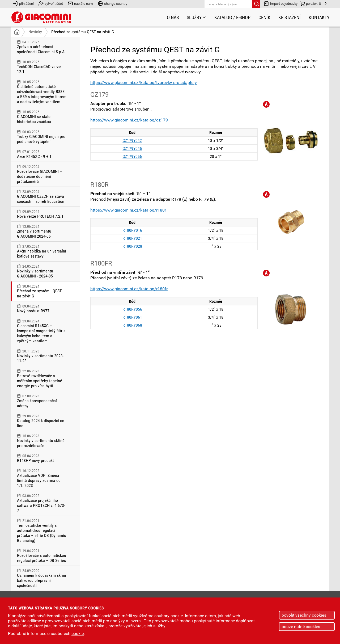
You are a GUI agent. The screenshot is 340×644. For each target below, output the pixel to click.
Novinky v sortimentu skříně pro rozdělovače (42, 441)
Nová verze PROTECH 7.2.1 (42, 214)
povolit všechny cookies (304, 615)
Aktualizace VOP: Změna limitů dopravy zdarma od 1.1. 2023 (42, 478)
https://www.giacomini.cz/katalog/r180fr (129, 289)
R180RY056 (132, 309)
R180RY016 (132, 230)
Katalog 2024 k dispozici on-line (42, 421)
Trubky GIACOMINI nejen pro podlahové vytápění (42, 137)
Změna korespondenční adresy (42, 401)
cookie (78, 634)
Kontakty (319, 17)
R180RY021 (132, 238)
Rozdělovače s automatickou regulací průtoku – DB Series (42, 556)
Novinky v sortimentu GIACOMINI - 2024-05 (42, 271)
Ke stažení (290, 17)
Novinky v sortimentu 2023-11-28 (42, 356)
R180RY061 (132, 317)
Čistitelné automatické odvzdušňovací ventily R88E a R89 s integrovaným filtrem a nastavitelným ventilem (42, 92)
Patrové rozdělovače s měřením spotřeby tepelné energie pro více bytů (42, 379)
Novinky (35, 32)
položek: (310, 3)
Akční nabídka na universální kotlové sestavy (42, 251)
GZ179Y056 (132, 156)
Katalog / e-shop (232, 17)
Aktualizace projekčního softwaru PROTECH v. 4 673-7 (42, 503)
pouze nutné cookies (301, 627)
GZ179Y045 (132, 148)
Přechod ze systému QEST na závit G (83, 32)
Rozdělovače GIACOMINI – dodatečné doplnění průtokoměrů (42, 174)
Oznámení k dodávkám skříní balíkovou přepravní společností (42, 578)
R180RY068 (132, 325)
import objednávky (281, 3)
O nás (173, 17)
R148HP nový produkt (42, 458)
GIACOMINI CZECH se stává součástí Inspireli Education (42, 197)
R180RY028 (132, 246)
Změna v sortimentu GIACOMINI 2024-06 (42, 231)
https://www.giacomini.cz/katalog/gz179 (129, 120)
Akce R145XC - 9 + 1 (42, 154)
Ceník (264, 17)
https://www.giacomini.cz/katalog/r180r (128, 210)
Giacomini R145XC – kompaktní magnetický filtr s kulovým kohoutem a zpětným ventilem (42, 331)
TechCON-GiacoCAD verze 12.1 (42, 67)
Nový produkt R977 (42, 309)
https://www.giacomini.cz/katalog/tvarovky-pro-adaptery (144, 83)
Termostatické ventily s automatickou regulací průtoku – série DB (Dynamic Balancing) (42, 531)
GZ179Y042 (132, 140)
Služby (197, 17)
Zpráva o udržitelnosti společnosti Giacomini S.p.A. (42, 47)
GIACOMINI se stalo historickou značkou (42, 117)
